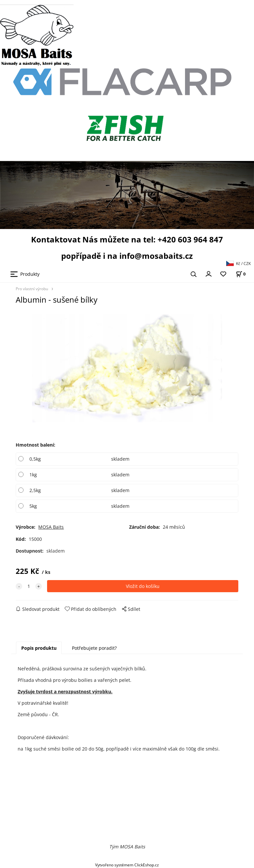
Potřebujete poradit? (94, 648)
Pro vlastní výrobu (32, 289)
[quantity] (29, 586)
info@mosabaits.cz (156, 256)
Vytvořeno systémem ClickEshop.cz (127, 865)
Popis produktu (39, 648)
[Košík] (241, 274)
